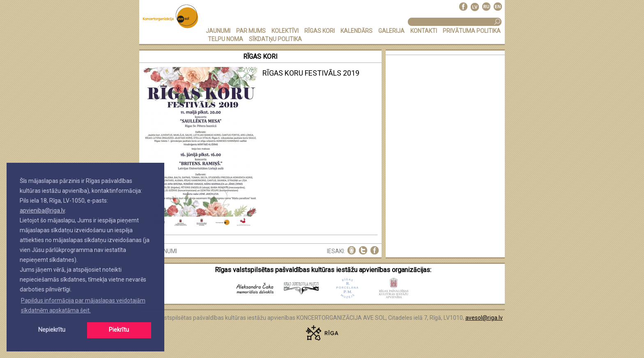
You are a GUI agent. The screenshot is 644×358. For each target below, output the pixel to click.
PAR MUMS (251, 31)
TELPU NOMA (225, 39)
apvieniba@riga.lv (42, 210)
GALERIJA (391, 31)
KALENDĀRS (356, 31)
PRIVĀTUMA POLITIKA (472, 31)
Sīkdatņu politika (275, 39)
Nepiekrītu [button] (52, 330)
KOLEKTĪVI (285, 31)
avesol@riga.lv (484, 318)
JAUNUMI (218, 31)
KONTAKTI (424, 31)
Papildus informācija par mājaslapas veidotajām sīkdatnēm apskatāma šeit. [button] (83, 305)
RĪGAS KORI (320, 31)
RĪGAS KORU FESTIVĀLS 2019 (311, 73)
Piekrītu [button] (119, 330)
